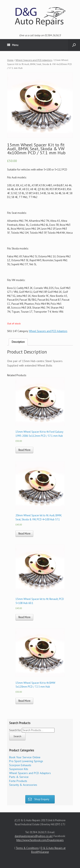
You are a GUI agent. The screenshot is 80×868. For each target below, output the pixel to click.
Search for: (15, 730)
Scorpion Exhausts (20, 765)
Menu (13, 45)
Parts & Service (19, 777)
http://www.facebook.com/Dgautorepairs (40, 840)
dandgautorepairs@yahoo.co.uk (34, 836)
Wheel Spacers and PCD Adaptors (34, 60)
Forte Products (18, 781)
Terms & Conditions (27, 848)
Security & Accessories (23, 785)
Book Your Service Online (25, 757)
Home (10, 60)
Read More (24, 450)
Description (18, 342)
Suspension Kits (19, 769)
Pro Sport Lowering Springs (26, 761)
